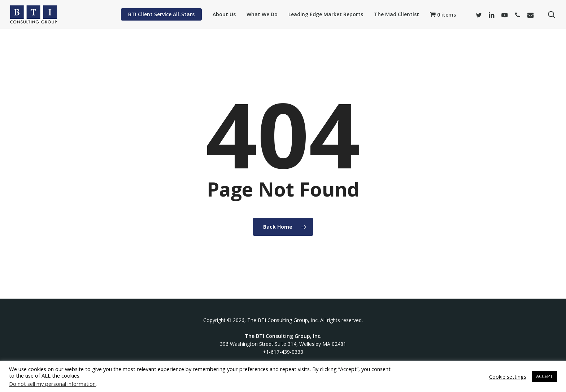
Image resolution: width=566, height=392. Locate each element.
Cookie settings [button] (508, 376)
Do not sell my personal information (52, 384)
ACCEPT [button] (544, 376)
